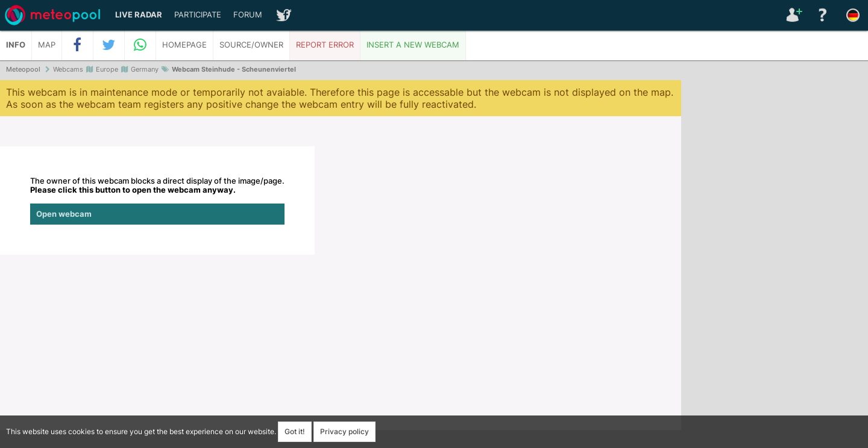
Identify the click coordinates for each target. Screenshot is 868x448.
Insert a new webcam (413, 45)
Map (47, 45)
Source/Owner (251, 45)
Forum (248, 15)
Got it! (295, 431)
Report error (325, 45)
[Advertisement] (775, 265)
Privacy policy (344, 431)
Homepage (184, 45)
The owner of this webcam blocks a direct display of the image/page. (157, 201)
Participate (198, 15)
